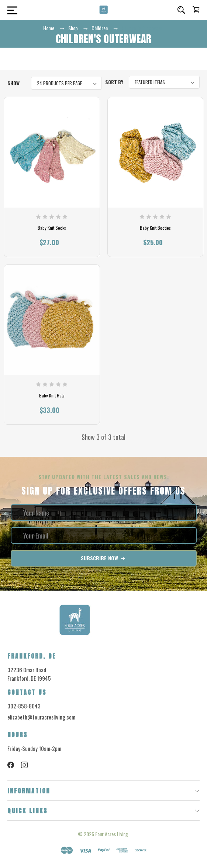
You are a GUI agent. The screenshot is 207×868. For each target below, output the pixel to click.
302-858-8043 (24, 706)
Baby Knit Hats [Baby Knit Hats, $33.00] (52, 396)
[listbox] (66, 83)
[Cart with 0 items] (196, 10)
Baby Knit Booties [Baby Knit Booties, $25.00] (155, 228)
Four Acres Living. (112, 834)
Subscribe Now (103, 558)
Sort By (114, 82)
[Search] (181, 10)
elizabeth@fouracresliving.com (41, 717)
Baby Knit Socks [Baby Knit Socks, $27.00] (52, 228)
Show (13, 83)
